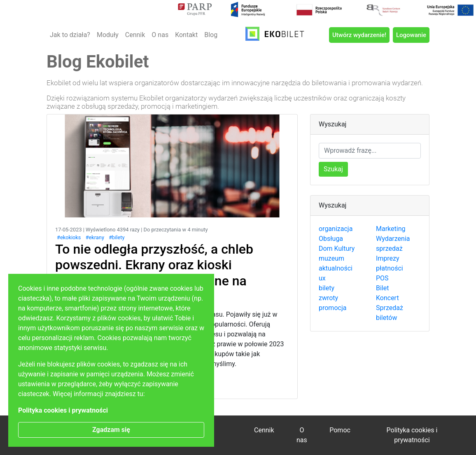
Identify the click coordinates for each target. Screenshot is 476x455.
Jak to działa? (70, 35)
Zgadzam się (111, 430)
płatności (390, 268)
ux (322, 278)
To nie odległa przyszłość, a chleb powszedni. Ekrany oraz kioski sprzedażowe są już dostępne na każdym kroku (154, 273)
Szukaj (333, 169)
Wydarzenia (393, 239)
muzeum (331, 258)
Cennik (135, 35)
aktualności (336, 268)
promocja (332, 308)
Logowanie (411, 35)
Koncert (387, 298)
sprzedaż (389, 248)
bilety (327, 288)
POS (382, 278)
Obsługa (331, 239)
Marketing (391, 229)
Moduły (108, 35)
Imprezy (388, 258)
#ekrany (95, 237)
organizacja (336, 229)
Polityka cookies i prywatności (63, 410)
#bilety (117, 237)
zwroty (328, 298)
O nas (160, 35)
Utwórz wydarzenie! (359, 35)
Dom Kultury (337, 248)
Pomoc (340, 430)
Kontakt (186, 35)
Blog (211, 35)
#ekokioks (69, 237)
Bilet (382, 288)
